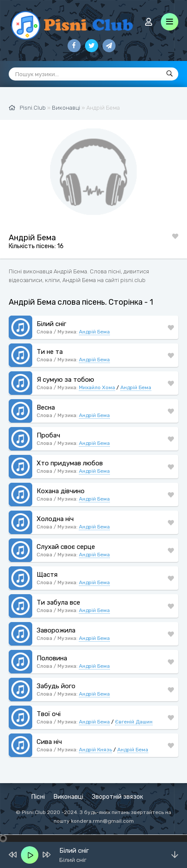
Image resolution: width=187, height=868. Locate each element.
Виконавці (68, 797)
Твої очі (49, 714)
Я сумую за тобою (65, 380)
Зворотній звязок (117, 797)
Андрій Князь (95, 750)
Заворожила (56, 630)
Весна (46, 407)
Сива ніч (49, 742)
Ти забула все (58, 602)
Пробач (48, 435)
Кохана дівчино (61, 491)
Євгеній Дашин (134, 722)
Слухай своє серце (66, 547)
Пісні (38, 797)
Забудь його (56, 686)
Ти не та (50, 352)
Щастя (47, 575)
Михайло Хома (97, 387)
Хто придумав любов (70, 463)
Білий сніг (51, 324)
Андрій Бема (94, 332)
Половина (52, 658)
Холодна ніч (55, 519)
